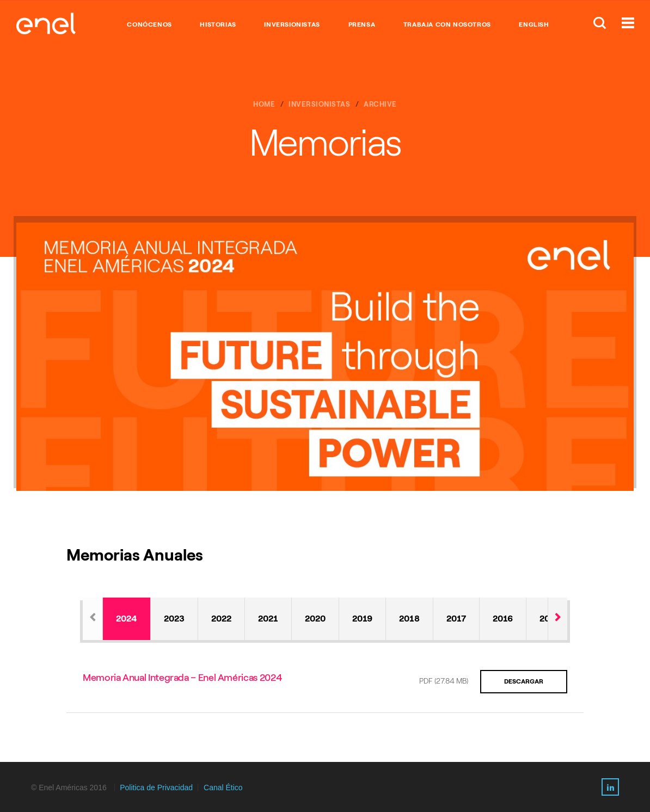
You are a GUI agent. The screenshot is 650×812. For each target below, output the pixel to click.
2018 (409, 619)
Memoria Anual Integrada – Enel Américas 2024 (182, 678)
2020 (315, 619)
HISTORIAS (218, 24)
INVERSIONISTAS (292, 24)
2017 (456, 619)
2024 (127, 619)
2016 (503, 619)
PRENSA (362, 24)
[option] (325, 357)
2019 (362, 619)
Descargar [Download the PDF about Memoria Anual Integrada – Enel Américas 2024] (524, 681)
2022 (221, 619)
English (534, 24)
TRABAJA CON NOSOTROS (447, 24)
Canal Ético (223, 788)
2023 (174, 619)
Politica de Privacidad (156, 788)
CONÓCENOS (149, 24)
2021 (268, 619)
